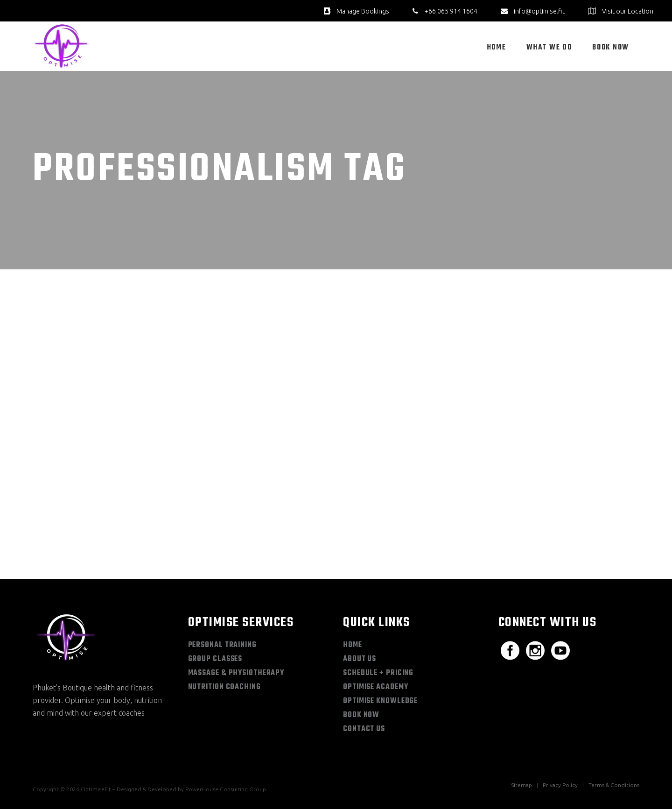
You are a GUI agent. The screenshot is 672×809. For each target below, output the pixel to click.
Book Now (361, 715)
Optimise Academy (375, 687)
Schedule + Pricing (378, 673)
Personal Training (222, 645)
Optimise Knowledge (380, 701)
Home (353, 645)
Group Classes (215, 659)
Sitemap (521, 785)
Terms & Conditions (614, 785)
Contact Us (364, 729)
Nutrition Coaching (224, 687)
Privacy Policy (560, 785)
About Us (360, 659)
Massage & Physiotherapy (236, 673)
